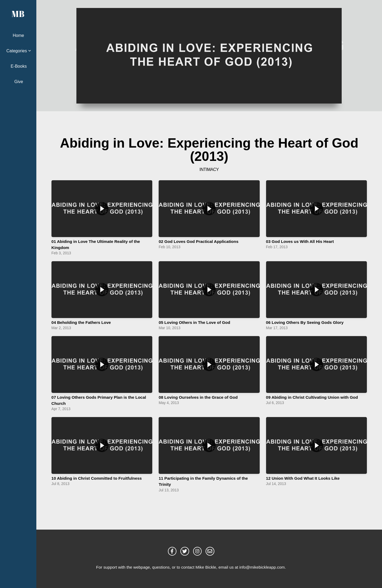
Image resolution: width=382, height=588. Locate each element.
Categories (19, 51)
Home (18, 35)
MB (18, 14)
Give (19, 82)
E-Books (19, 66)
